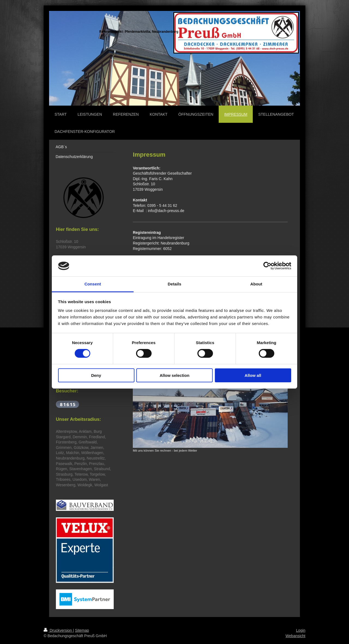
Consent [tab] (93, 284)
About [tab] (256, 284)
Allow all (253, 375)
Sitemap (82, 630)
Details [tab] (174, 284)
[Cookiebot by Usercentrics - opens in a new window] (267, 266)
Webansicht (295, 636)
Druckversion (58, 630)
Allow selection (174, 375)
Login (301, 630)
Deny (96, 375)
